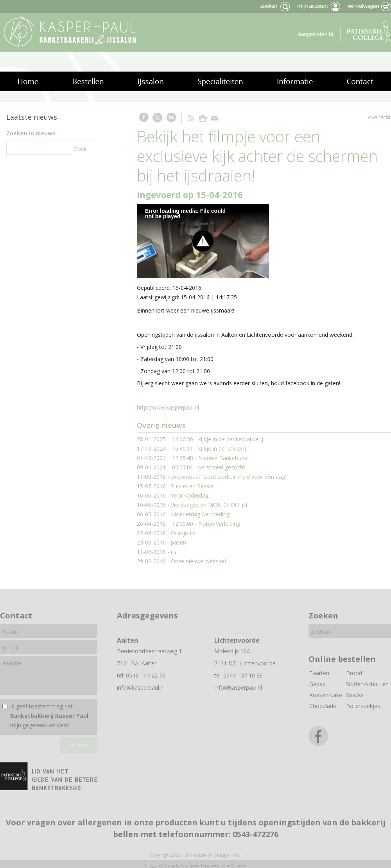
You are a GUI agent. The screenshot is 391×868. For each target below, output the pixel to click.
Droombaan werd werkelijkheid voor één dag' (229, 477)
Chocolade (323, 706)
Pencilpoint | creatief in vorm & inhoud (213, 865)
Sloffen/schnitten (367, 684)
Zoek (80, 149)
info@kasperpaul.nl (141, 687)
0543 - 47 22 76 (146, 675)
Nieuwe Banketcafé (223, 458)
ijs (174, 552)
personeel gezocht (222, 467)
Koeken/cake (326, 695)
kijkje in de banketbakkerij (231, 439)
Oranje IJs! (184, 533)
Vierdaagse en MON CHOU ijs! (209, 505)
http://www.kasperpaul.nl (168, 407)
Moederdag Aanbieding (200, 514)
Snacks (355, 695)
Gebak (317, 684)
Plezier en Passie (192, 486)
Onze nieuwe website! (198, 561)
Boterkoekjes (363, 706)
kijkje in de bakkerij (222, 448)
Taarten (319, 673)
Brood (354, 673)
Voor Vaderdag (190, 495)
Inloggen (152, 865)
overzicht (379, 117)
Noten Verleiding (219, 524)
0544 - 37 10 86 (243, 675)
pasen (178, 542)
